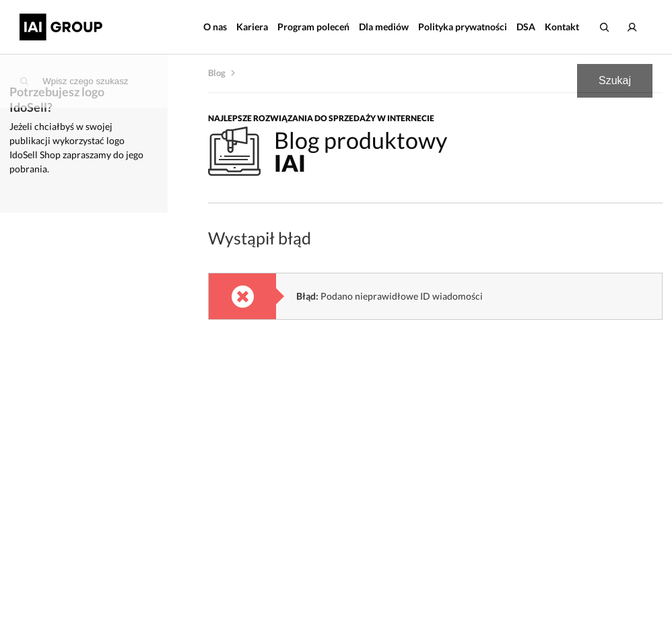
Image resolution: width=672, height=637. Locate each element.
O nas (215, 27)
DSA (526, 27)
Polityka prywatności (463, 27)
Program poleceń (313, 27)
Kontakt (562, 27)
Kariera (252, 27)
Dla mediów (384, 27)
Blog (217, 73)
